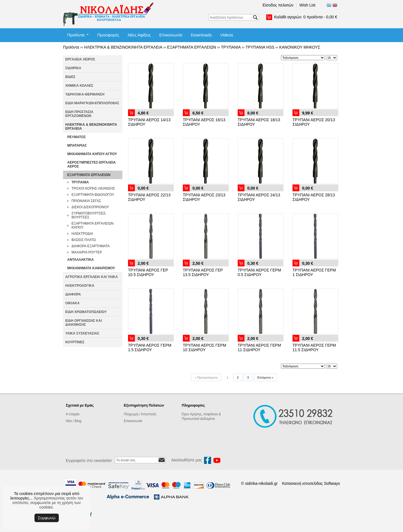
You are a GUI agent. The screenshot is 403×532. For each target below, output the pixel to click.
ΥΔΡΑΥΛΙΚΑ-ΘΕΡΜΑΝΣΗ (85, 94)
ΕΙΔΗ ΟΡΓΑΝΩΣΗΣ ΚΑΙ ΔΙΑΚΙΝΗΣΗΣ (84, 323)
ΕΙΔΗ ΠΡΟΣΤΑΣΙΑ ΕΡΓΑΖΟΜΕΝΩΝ (79, 114)
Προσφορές (108, 35)
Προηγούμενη (206, 377)
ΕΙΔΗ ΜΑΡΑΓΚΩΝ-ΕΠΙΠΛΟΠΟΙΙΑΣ (92, 103)
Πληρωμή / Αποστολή (140, 414)
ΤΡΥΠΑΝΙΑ (231, 47)
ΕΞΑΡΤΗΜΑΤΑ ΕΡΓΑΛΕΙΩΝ (191, 47)
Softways (332, 483)
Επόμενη (265, 377)
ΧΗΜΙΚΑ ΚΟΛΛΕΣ (79, 86)
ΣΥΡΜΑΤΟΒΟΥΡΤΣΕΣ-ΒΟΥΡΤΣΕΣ (89, 215)
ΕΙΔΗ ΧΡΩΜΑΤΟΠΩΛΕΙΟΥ (86, 312)
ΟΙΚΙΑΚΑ (72, 303)
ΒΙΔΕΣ (70, 77)
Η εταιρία (73, 414)
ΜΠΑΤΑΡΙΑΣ (77, 146)
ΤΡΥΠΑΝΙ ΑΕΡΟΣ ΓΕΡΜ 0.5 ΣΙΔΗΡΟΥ (259, 272)
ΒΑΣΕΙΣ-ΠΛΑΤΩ (84, 240)
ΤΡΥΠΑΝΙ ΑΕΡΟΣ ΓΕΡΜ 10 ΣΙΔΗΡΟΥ (204, 348)
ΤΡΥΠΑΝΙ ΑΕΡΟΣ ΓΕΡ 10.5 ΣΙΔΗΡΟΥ (148, 272)
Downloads (201, 35)
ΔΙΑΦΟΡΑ (73, 294)
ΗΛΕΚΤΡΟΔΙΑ (82, 234)
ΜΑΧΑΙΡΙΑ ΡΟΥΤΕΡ (87, 252)
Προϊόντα (76, 35)
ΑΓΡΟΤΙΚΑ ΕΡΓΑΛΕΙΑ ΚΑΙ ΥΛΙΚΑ (92, 277)
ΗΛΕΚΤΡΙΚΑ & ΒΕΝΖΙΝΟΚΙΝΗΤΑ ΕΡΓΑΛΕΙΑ (123, 47)
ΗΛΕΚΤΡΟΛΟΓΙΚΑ (80, 286)
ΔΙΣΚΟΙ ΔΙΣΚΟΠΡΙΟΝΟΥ (90, 207)
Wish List (307, 5)
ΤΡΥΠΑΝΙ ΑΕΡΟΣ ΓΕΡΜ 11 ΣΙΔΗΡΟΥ (259, 348)
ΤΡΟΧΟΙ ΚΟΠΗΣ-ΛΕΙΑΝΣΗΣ (93, 188)
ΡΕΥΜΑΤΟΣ (76, 137)
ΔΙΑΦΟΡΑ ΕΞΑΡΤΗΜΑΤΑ (91, 246)
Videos (227, 35)
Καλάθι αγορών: (306, 17)
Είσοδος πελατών (278, 5)
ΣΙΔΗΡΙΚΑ (73, 68)
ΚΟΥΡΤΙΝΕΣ (75, 342)
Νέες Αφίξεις (139, 35)
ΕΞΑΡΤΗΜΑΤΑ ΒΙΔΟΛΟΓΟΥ (93, 195)
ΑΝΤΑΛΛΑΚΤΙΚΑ (81, 260)
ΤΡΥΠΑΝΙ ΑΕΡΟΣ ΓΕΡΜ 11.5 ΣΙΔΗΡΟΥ (314, 348)
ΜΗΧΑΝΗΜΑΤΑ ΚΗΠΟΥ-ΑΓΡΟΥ (92, 154)
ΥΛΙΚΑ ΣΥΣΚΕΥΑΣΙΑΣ (82, 333)
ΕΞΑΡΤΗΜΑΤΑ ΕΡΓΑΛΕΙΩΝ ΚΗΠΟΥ (93, 225)
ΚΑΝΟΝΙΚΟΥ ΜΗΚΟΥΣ (300, 47)
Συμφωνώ (47, 518)
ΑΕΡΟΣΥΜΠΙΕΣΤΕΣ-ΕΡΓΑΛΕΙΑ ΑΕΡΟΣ (92, 164)
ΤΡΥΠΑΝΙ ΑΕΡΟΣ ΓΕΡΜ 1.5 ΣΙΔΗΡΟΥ (150, 348)
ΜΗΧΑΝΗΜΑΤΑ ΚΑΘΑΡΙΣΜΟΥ (91, 268)
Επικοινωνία (171, 35)
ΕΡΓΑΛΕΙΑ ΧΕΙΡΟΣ (80, 59)
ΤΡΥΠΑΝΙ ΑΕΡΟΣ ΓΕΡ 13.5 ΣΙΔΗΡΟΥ (203, 272)
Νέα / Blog (74, 421)
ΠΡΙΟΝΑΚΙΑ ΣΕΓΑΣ (86, 201)
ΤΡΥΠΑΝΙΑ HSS (260, 47)
